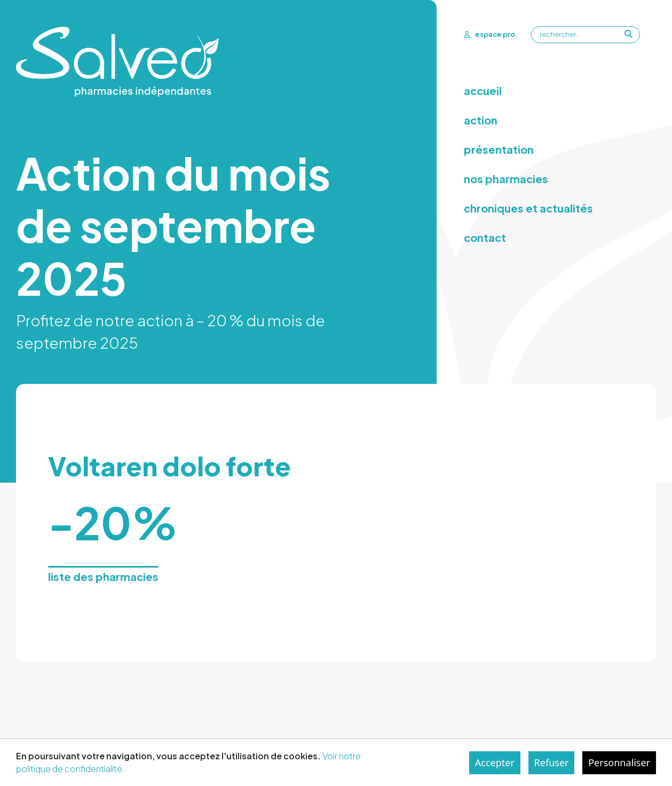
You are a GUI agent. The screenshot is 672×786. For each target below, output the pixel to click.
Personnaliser (619, 763)
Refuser (552, 763)
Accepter (495, 763)
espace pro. (491, 34)
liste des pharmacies (103, 576)
